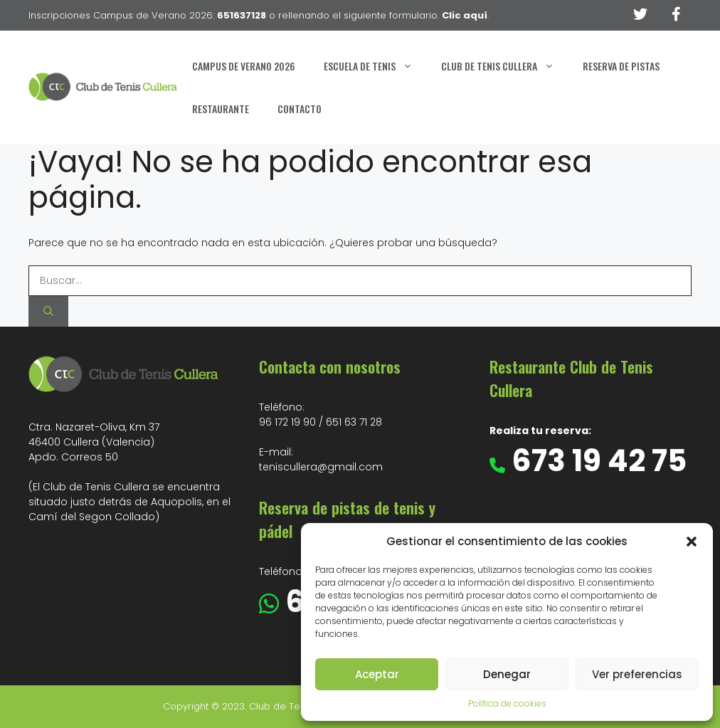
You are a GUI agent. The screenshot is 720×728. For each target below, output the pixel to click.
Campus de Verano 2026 (244, 66)
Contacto (300, 109)
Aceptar (377, 674)
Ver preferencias (637, 674)
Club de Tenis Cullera (505, 66)
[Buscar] (48, 311)
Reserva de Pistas (621, 66)
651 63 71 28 (354, 422)
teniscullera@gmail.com (321, 467)
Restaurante (221, 109)
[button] (692, 542)
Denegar (507, 674)
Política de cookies (507, 703)
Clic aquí (465, 15)
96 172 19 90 (287, 422)
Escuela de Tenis (375, 66)
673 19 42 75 (596, 461)
